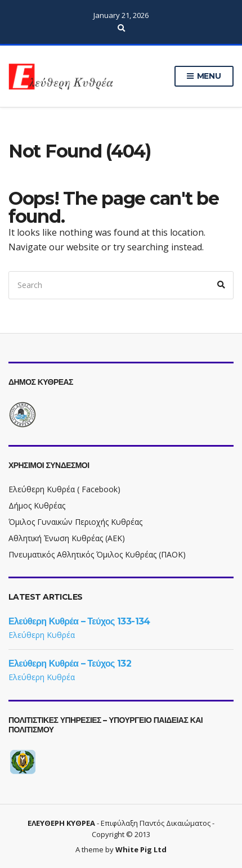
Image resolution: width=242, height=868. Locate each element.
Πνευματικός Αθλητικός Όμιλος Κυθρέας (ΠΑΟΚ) (97, 554)
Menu (204, 77)
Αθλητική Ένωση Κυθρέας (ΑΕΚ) (67, 538)
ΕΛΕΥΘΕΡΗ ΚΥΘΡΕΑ (61, 823)
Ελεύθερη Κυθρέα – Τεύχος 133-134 (79, 621)
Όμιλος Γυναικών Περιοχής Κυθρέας (75, 522)
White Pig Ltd (141, 849)
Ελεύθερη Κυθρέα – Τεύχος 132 (70, 664)
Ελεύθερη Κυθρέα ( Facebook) (64, 489)
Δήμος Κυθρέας (37, 505)
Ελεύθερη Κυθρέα (42, 635)
